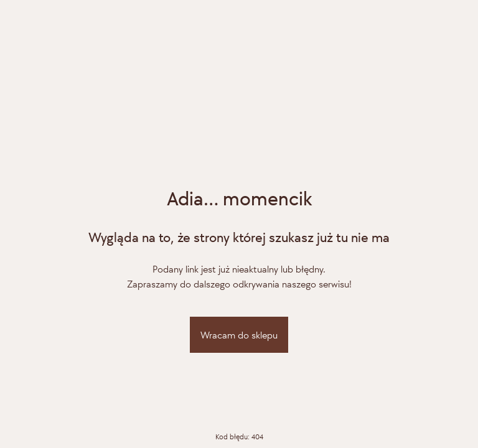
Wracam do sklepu (239, 335)
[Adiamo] (239, 127)
